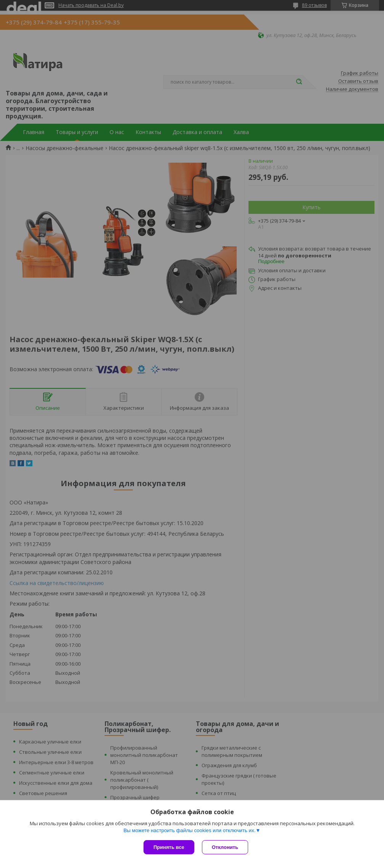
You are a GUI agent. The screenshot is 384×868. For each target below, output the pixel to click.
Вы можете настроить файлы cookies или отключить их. (189, 830)
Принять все (169, 847)
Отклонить (225, 847)
